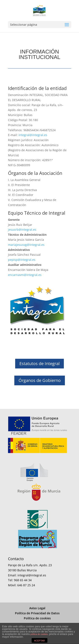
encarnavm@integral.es (25, 275)
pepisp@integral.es (22, 260)
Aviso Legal (37, 608)
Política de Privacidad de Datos (37, 613)
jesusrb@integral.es (22, 230)
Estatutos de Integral (39, 364)
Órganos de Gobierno (40, 380)
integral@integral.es (32, 135)
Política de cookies (37, 618)
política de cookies (39, 634)
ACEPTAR (39, 641)
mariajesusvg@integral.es (26, 245)
